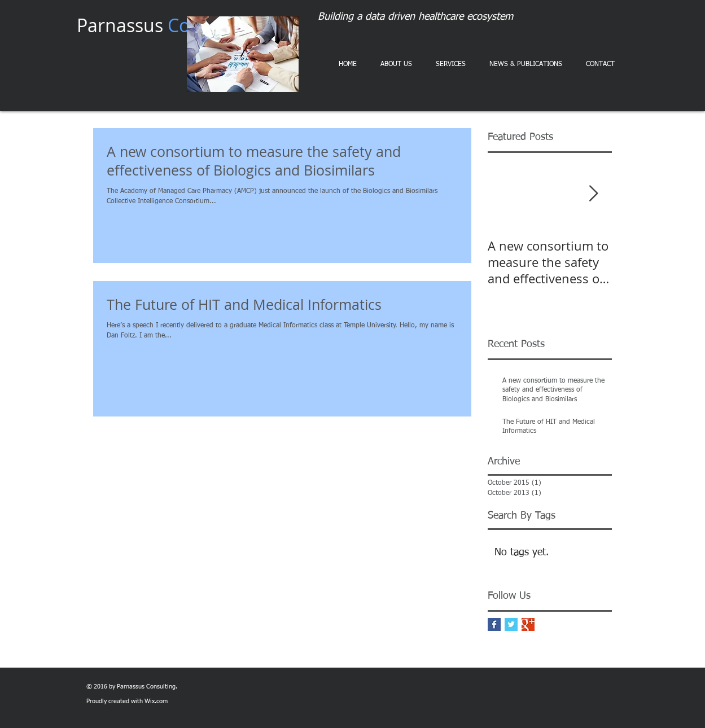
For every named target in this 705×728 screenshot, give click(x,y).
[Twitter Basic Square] (511, 624)
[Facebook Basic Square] (494, 624)
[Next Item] (594, 194)
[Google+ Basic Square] (528, 624)
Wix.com (156, 701)
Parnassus (167, 25)
